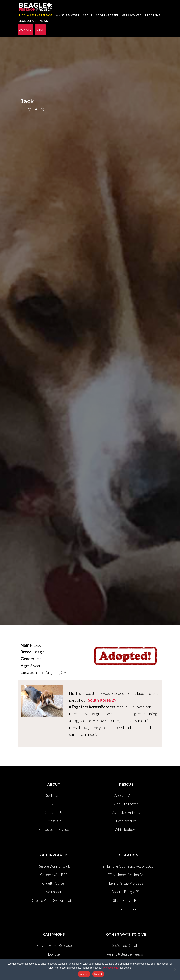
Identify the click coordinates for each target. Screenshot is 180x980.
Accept (84, 974)
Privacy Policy (111, 968)
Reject (98, 974)
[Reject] (175, 969)
